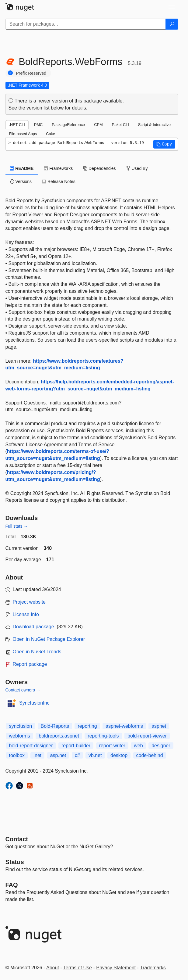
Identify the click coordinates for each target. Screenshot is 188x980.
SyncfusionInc (34, 703)
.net (38, 755)
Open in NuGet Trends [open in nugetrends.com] (37, 652)
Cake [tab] (50, 134)
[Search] (172, 24)
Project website (29, 602)
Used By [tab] (137, 168)
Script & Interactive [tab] (154, 125)
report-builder (76, 746)
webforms (20, 736)
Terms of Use (78, 968)
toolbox (17, 755)
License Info (26, 614)
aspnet (159, 726)
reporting (87, 726)
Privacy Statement (116, 968)
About (53, 968)
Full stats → (17, 526)
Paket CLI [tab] (120, 125)
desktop (119, 755)
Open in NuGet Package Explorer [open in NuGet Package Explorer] (49, 639)
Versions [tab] (21, 181)
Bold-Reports (55, 726)
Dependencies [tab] (99, 168)
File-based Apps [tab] (23, 134)
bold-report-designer (31, 746)
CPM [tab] (98, 125)
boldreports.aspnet (59, 736)
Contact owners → (23, 690)
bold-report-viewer (147, 736)
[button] (164, 144)
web (138, 746)
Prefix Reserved (31, 73)
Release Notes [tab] (59, 181)
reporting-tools (103, 736)
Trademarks (153, 968)
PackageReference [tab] (68, 125)
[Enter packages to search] (86, 24)
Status (15, 862)
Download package (33, 627)
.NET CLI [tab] (17, 125)
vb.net (95, 755)
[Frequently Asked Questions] (12, 885)
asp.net (58, 755)
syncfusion (21, 726)
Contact (17, 839)
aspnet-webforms (124, 726)
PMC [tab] (38, 125)
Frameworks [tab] (58, 168)
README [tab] (22, 168)
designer (161, 746)
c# (77, 755)
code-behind (150, 755)
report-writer (112, 746)
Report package (30, 664)
